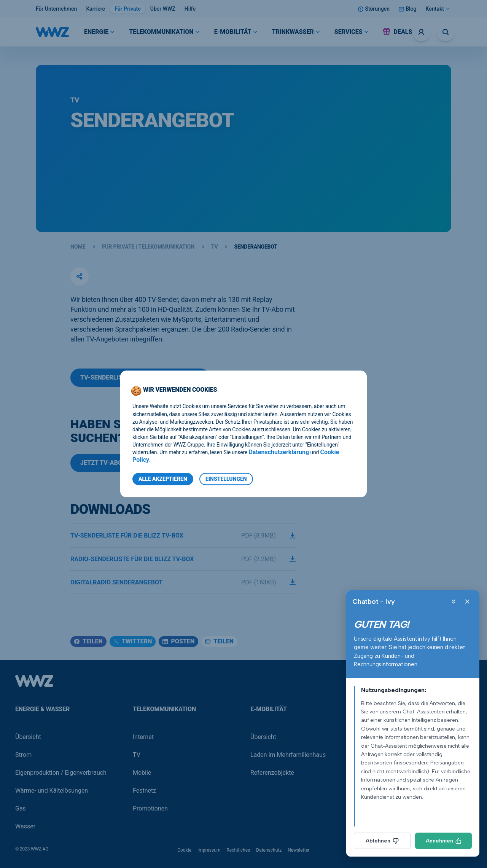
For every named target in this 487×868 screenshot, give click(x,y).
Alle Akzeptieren (163, 479)
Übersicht (28, 737)
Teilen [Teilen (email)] (219, 641)
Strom (23, 755)
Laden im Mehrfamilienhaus (288, 755)
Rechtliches (238, 850)
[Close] (467, 602)
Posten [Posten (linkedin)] (178, 641)
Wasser (25, 826)
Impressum (209, 850)
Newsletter (299, 850)
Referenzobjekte (272, 773)
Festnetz (144, 791)
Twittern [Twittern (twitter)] (133, 641)
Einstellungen (226, 479)
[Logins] (421, 32)
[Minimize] (454, 602)
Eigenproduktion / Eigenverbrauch (61, 773)
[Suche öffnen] (446, 32)
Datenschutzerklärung (279, 452)
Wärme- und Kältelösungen (52, 791)
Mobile (142, 773)
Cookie (184, 850)
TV (137, 755)
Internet (143, 737)
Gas (21, 808)
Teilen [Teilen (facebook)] (88, 641)
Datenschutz (269, 850)
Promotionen (150, 808)
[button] (80, 276)
